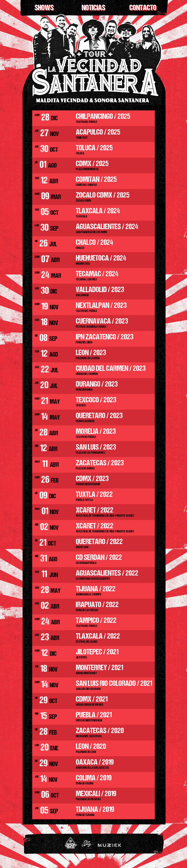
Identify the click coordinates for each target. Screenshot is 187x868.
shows (44, 8)
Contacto (143, 8)
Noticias (93, 8)
